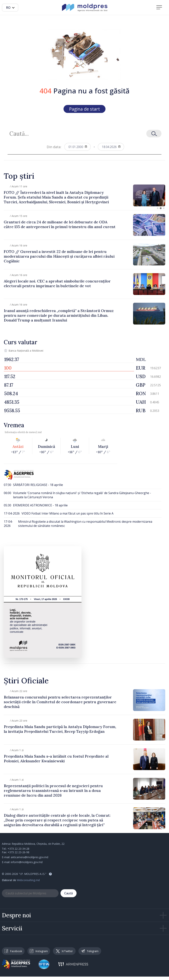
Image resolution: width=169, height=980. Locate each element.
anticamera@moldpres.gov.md (29, 857)
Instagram (39, 951)
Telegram (90, 951)
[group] (84, 195)
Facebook (13, 951)
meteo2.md (35, 432)
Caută (69, 893)
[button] (158, 208)
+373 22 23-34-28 (18, 849)
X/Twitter (64, 951)
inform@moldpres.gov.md (27, 862)
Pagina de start (84, 109)
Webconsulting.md (28, 880)
